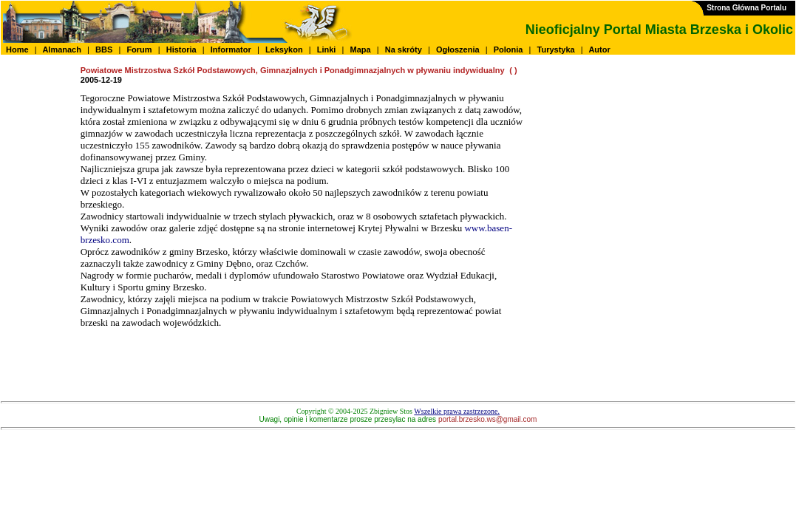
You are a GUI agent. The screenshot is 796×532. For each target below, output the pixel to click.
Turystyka (556, 50)
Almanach (62, 50)
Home (17, 50)
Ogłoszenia (458, 50)
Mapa (360, 50)
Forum (139, 50)
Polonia (508, 50)
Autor (600, 50)
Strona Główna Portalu (746, 8)
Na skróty (404, 50)
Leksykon (284, 50)
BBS (104, 50)
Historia (181, 50)
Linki (327, 50)
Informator (231, 50)
